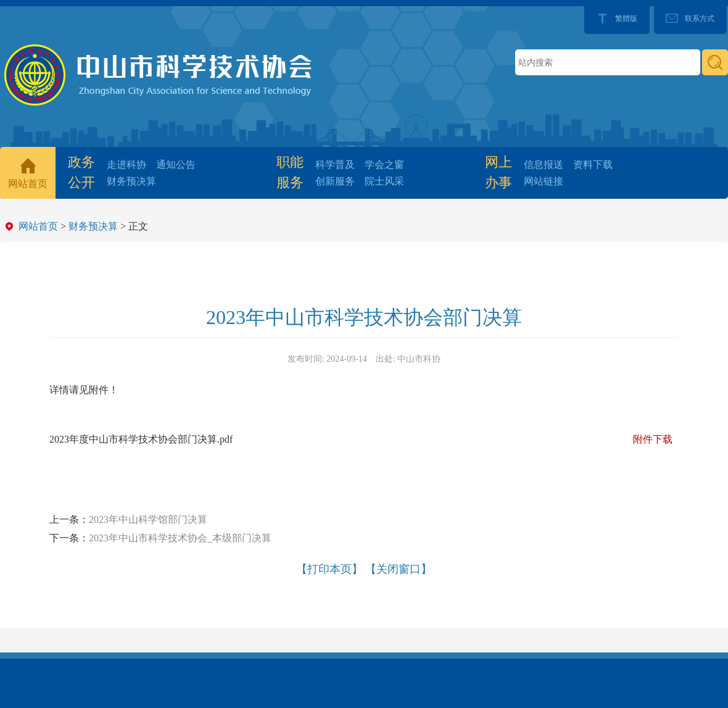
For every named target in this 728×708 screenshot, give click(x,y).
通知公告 (176, 165)
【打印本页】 (329, 569)
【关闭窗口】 (399, 569)
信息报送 (544, 165)
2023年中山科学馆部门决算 (148, 519)
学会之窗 (384, 165)
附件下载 (653, 439)
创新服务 (335, 181)
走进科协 (126, 165)
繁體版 (626, 19)
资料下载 (593, 165)
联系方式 (700, 19)
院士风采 (384, 181)
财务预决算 (131, 181)
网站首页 (28, 184)
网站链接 (544, 181)
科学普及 (335, 165)
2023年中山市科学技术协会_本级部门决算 (180, 538)
